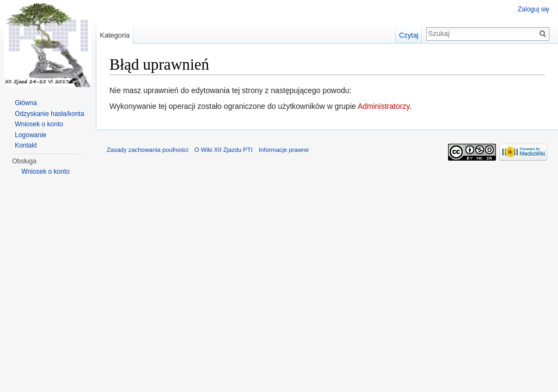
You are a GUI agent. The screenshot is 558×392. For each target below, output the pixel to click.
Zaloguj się (534, 9)
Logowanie (30, 135)
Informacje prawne (284, 150)
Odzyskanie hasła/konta (49, 114)
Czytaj (409, 35)
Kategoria (115, 35)
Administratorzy (384, 106)
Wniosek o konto (39, 124)
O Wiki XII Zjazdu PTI (223, 150)
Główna (26, 103)
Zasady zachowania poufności (148, 150)
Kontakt (26, 145)
